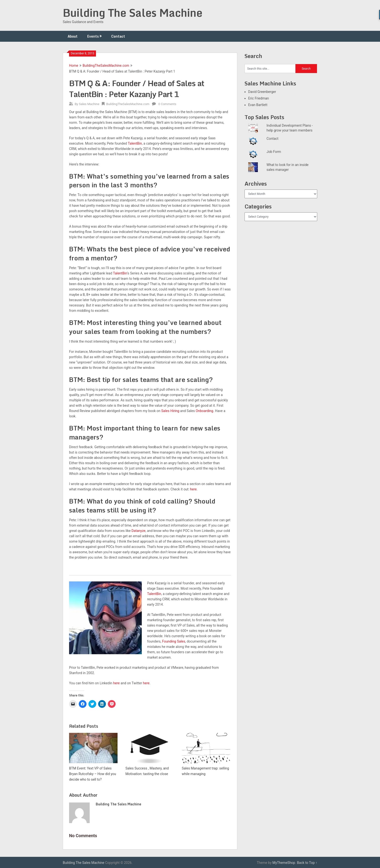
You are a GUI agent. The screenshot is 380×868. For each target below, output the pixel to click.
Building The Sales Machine (133, 13)
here (193, 489)
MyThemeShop (284, 863)
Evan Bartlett (258, 105)
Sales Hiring (170, 411)
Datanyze (139, 531)
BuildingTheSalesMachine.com (106, 66)
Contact (118, 36)
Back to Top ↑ (307, 863)
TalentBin (120, 273)
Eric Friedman (259, 98)
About (73, 36)
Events (93, 36)
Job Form (274, 152)
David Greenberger (262, 92)
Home (74, 66)
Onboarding (205, 411)
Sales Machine (89, 104)
